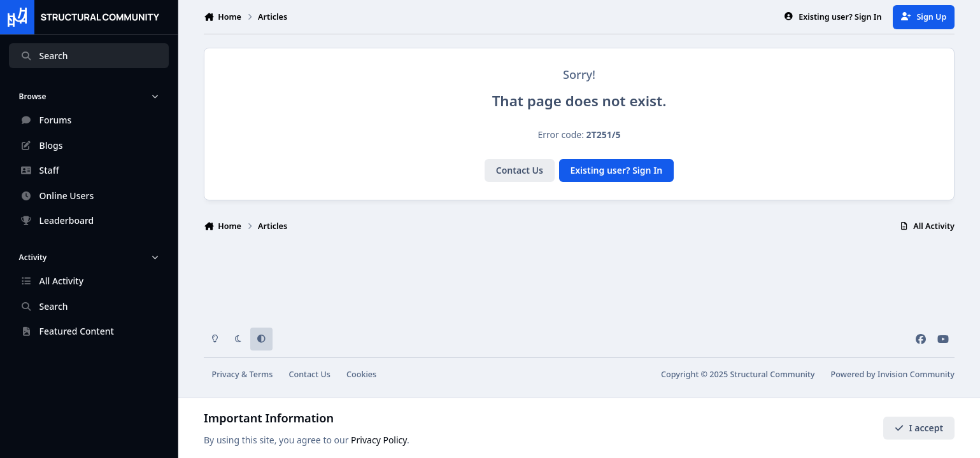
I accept (919, 428)
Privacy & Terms (243, 374)
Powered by (893, 374)
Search (44, 56)
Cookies (361, 374)
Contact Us (520, 170)
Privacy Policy (379, 440)
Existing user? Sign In (616, 170)
